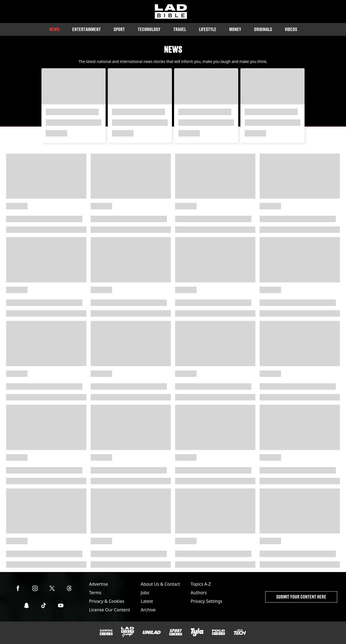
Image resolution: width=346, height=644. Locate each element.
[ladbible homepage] (171, 12)
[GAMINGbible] (106, 632)
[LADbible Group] (128, 632)
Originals (263, 29)
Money (235, 29)
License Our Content (109, 610)
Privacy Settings (206, 601)
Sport (119, 29)
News (54, 29)
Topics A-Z (201, 584)
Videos (291, 29)
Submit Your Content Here (301, 597)
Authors (199, 593)
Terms (95, 593)
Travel (180, 29)
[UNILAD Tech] (240, 632)
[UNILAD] (152, 632)
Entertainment (86, 29)
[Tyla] (197, 632)
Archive (148, 610)
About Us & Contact (160, 584)
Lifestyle (208, 29)
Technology (149, 29)
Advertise (98, 584)
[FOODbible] (218, 632)
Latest (147, 601)
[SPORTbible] (176, 632)
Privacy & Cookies (107, 601)
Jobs (145, 593)
